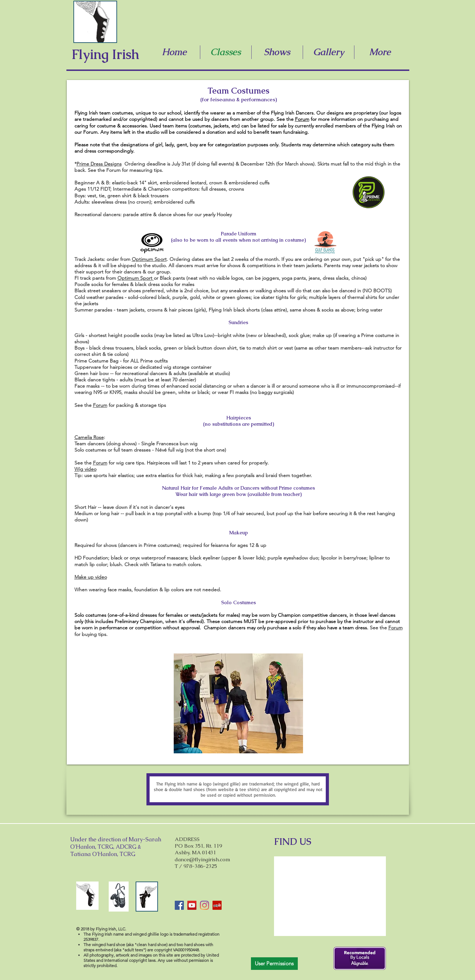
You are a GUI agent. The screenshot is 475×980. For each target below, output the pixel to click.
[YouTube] (192, 905)
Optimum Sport (149, 259)
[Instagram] (204, 905)
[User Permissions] (274, 964)
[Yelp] (217, 905)
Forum (302, 119)
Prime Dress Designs (99, 164)
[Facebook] (179, 905)
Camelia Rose (89, 437)
